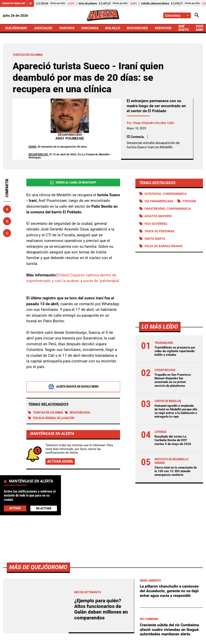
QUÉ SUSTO (183, 28)
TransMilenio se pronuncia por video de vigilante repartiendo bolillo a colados (175, 351)
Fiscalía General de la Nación (51, 418)
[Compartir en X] (7, 221)
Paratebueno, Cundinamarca (168, 209)
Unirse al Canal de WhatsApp (73, 183)
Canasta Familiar (13, 3)
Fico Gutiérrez (156, 224)
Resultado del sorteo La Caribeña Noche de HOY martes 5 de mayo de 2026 (173, 440)
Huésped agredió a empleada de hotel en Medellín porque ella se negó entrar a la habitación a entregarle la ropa (176, 411)
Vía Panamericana (159, 201)
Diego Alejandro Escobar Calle (154, 123)
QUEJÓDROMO (16, 28)
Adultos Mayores (158, 216)
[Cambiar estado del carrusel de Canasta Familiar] (30, 3)
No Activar (44, 508)
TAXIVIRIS (67, 28)
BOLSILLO (113, 28)
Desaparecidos (78, 413)
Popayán (189, 201)
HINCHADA (90, 28)
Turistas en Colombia (46, 413)
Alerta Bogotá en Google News (73, 387)
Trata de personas (159, 231)
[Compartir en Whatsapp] (7, 233)
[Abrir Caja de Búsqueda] (197, 15)
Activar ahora (60, 462)
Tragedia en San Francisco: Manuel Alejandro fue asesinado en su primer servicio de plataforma (173, 380)
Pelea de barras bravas (164, 246)
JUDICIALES (43, 28)
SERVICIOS (163, 28)
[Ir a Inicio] (103, 15)
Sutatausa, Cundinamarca (166, 194)
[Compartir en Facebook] (7, 209)
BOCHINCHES (137, 28)
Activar (15, 508)
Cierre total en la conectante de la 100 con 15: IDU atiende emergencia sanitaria (176, 471)
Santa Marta (155, 239)
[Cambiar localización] (177, 15)
